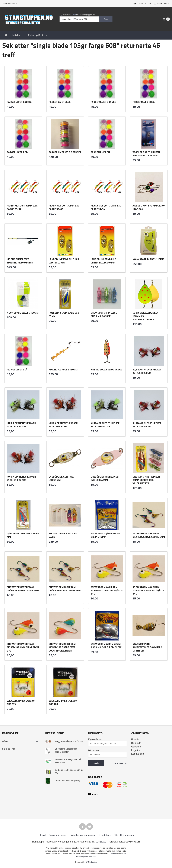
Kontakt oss (138, 754)
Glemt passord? (120, 763)
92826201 (65, 14)
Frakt (43, 835)
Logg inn (136, 750)
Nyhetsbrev (105, 835)
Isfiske (16, 35)
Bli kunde (136, 743)
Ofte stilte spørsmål (124, 835)
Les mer (113, 854)
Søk (106, 19)
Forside (135, 739)
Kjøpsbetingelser (58, 835)
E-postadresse (95, 739)
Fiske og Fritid (36, 35)
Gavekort (136, 747)
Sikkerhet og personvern (83, 835)
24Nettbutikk (91, 862)
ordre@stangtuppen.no (84, 14)
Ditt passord (94, 750)
